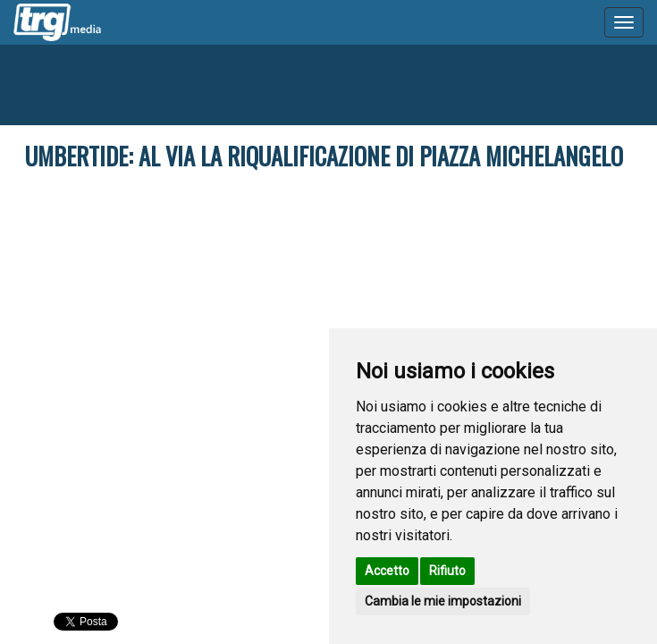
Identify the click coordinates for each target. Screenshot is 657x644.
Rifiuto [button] (447, 571)
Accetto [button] (387, 571)
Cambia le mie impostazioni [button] (443, 601)
